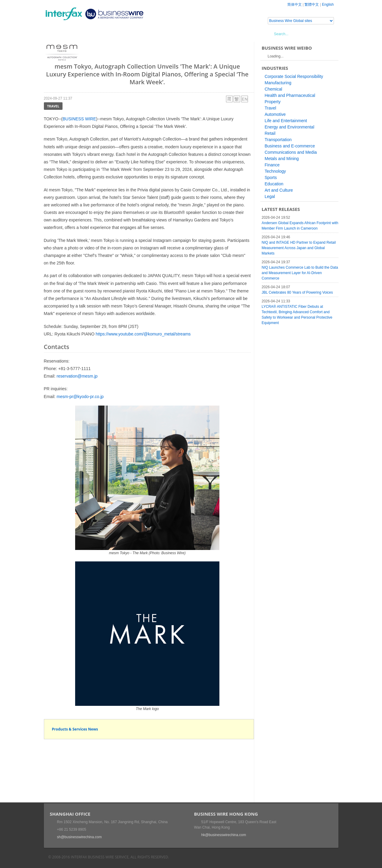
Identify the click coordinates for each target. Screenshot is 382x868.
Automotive (275, 114)
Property (273, 102)
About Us (165, 34)
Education (274, 184)
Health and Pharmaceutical (290, 95)
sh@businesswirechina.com (79, 837)
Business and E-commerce (290, 146)
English (328, 5)
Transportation (278, 140)
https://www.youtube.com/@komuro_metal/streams (143, 334)
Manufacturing (278, 83)
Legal (270, 196)
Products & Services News (75, 729)
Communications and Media (291, 152)
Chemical (274, 89)
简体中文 (295, 5)
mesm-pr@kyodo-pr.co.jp (80, 397)
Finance (272, 165)
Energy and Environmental (290, 127)
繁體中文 (312, 5)
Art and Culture (279, 190)
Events (100, 34)
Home (58, 34)
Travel (53, 106)
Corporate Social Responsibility (294, 76)
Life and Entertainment (286, 121)
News (78, 34)
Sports (271, 178)
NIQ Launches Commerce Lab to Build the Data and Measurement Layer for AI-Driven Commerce (300, 273)
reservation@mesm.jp (77, 376)
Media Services (131, 34)
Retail (270, 133)
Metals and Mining (282, 159)
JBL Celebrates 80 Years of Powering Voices (297, 292)
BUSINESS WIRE (79, 119)
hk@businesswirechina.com (224, 835)
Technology (275, 171)
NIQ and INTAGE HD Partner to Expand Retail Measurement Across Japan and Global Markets (299, 248)
